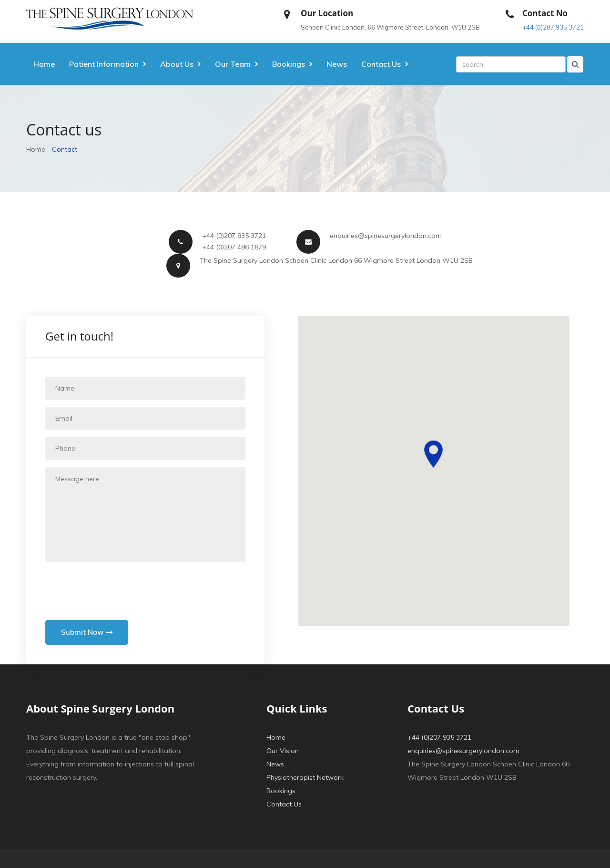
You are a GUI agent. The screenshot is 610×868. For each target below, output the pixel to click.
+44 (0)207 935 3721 (553, 27)
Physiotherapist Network (305, 777)
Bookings (281, 791)
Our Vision (283, 751)
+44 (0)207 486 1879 (234, 247)
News (337, 64)
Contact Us (284, 804)
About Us (177, 64)
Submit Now (88, 632)
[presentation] (118, 588)
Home (44, 64)
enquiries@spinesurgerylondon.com (386, 236)
